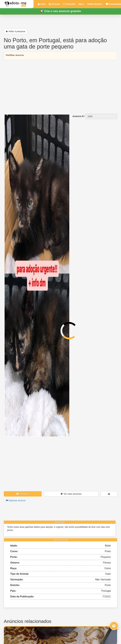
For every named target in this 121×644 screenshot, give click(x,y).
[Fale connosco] (114, 626)
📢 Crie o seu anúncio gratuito (60, 11)
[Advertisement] (60, 85)
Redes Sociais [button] (95, 4)
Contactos (23, 494)
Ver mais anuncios (71, 494)
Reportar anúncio (16, 500)
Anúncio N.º (79, 116)
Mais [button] (82, 4)
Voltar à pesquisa (16, 31)
